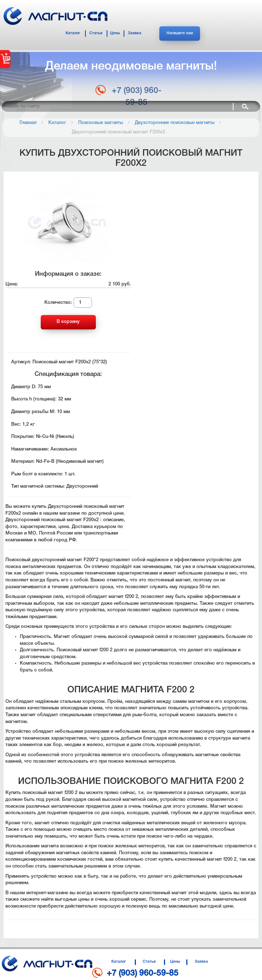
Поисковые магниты (101, 123)
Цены (115, 33)
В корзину (68, 322)
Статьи (96, 33)
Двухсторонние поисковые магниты (175, 123)
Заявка (135, 33)
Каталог (73, 33)
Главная (28, 123)
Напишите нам (180, 33)
